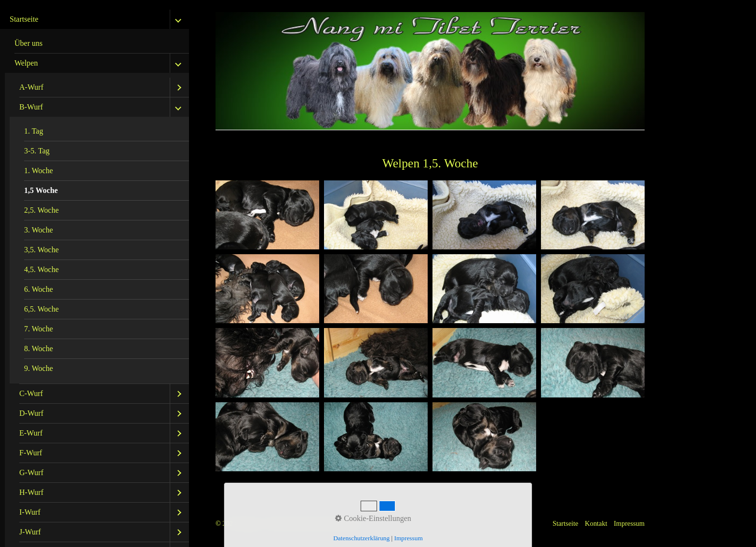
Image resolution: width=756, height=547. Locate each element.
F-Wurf (31, 453)
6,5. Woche (41, 309)
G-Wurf (31, 472)
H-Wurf (31, 492)
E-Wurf (31, 433)
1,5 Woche (41, 190)
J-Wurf (30, 532)
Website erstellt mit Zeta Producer (316, 523)
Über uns (28, 43)
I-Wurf (30, 512)
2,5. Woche (41, 210)
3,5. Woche (41, 250)
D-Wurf (31, 413)
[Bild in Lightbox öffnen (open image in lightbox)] (267, 215)
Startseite (24, 19)
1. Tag (34, 131)
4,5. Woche (41, 269)
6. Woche (39, 289)
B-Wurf (31, 107)
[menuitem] (97, 44)
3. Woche (39, 230)
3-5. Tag (37, 151)
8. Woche (39, 349)
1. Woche (39, 171)
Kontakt (596, 523)
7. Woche (39, 329)
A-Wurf (31, 87)
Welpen (26, 63)
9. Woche (39, 368)
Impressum (629, 523)
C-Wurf (31, 393)
